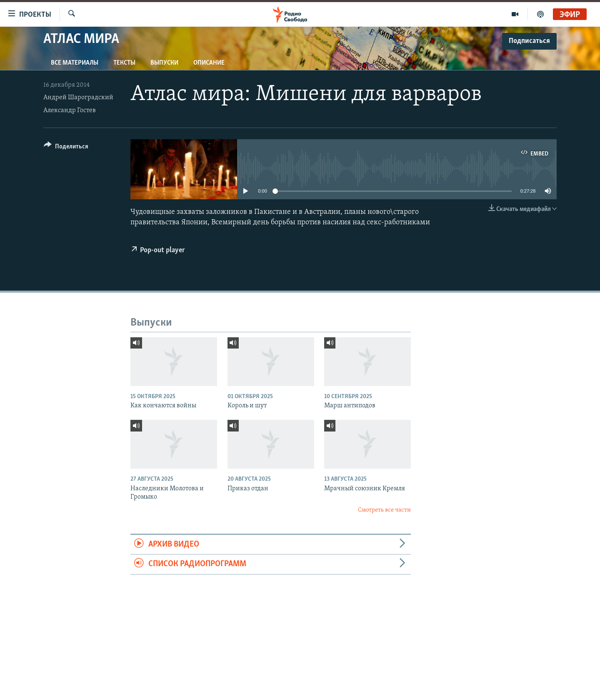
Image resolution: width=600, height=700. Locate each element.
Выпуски (164, 63)
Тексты (124, 63)
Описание (209, 63)
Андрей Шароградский (78, 98)
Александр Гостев (70, 110)
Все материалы (75, 63)
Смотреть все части (384, 510)
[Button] (66, 148)
